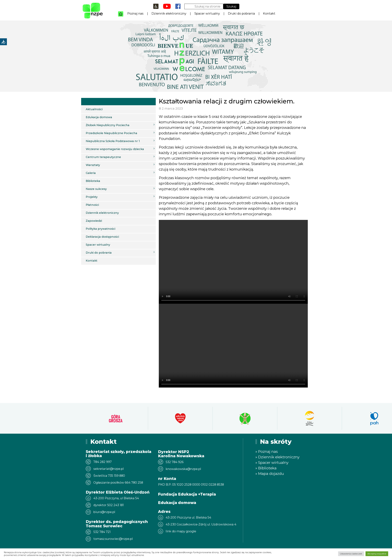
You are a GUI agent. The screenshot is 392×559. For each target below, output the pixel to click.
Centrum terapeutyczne (120, 157)
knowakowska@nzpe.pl (183, 469)
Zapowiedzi (94, 221)
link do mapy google (181, 531)
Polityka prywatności (101, 229)
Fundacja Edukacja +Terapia (187, 494)
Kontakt (269, 13)
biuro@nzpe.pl (104, 512)
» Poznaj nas (267, 452)
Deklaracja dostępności (102, 237)
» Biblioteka (266, 468)
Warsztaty (120, 165)
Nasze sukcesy (120, 189)
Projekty (120, 197)
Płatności (92, 205)
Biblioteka (93, 181)
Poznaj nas (135, 13)
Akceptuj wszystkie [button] (377, 554)
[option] (107, 418)
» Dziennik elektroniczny (277, 457)
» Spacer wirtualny (272, 463)
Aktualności (94, 109)
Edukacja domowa (99, 117)
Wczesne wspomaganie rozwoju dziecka (120, 149)
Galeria (120, 173)
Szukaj (231, 6)
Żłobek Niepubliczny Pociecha (120, 125)
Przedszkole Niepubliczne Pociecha (120, 133)
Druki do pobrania (241, 13)
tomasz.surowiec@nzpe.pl (113, 539)
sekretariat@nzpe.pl (109, 469)
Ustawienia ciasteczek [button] (351, 554)
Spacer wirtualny (207, 13)
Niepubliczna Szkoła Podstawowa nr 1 (120, 141)
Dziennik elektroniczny (169, 13)
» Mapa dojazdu (270, 474)
